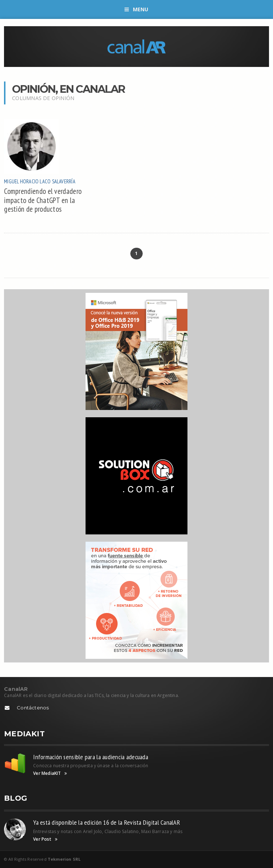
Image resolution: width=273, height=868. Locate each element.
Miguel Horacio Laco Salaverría (39, 181)
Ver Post (45, 839)
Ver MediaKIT (50, 773)
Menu (136, 9)
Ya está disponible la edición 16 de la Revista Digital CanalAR (107, 822)
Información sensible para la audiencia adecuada (91, 757)
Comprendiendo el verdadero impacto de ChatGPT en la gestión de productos (43, 200)
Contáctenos (33, 708)
